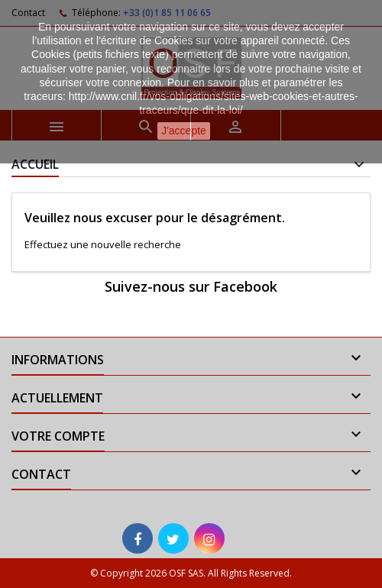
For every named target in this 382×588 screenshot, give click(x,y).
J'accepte (184, 131)
